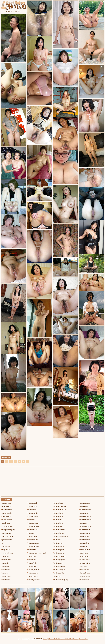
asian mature (6, 506)
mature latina (58, 523)
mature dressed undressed (36, 553)
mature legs (58, 526)
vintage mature (85, 576)
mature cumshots (33, 546)
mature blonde (32, 513)
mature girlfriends (33, 570)
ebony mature (6, 533)
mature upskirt (85, 530)
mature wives (84, 543)
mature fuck (32, 566)
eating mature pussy (8, 530)
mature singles (85, 503)
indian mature (6, 560)
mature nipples (59, 550)
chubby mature (6, 520)
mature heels (58, 503)
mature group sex (33, 580)
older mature (84, 556)
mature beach (32, 503)
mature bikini (32, 510)
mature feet (31, 560)
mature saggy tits (59, 570)
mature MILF (58, 540)
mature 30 (5, 563)
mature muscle (59, 546)
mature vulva (84, 536)
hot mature (5, 556)
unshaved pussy (85, 526)
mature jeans (58, 513)
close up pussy (6, 526)
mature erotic (32, 556)
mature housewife (60, 506)
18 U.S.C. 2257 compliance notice (76, 639)
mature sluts (84, 506)
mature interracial (59, 510)
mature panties (59, 553)
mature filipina (32, 563)
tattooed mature (85, 573)
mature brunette (33, 523)
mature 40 (5, 566)
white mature (84, 580)
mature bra (31, 520)
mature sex (57, 576)
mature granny (32, 576)
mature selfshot (59, 573)
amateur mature (7, 503)
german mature (6, 540)
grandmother (6, 546)
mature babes (6, 576)
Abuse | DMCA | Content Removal (54, 639)
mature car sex (33, 530)
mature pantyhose (60, 556)
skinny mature (85, 570)
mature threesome (86, 520)
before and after (7, 513)
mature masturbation (61, 536)
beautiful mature (7, 510)
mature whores (85, 540)
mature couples (33, 540)
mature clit (31, 533)
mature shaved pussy (61, 580)
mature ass (5, 573)
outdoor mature (85, 560)
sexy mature (84, 566)
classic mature (6, 523)
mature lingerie (59, 533)
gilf (2, 543)
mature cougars (33, 536)
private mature (85, 563)
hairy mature (6, 550)
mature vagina (85, 533)
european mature (7, 536)
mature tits (83, 523)
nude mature (84, 553)
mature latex (58, 520)
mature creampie (33, 543)
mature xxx (84, 546)
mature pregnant (59, 560)
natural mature (85, 550)
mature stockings (85, 516)
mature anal (5, 570)
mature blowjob (33, 516)
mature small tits (85, 510)
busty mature (6, 516)
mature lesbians (59, 530)
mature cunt (32, 550)
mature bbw (5, 580)
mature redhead (59, 566)
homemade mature (8, 553)
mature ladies (58, 516)
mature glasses (33, 573)
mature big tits (32, 506)
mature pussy (58, 563)
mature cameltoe (33, 526)
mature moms (58, 543)
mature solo (84, 513)
